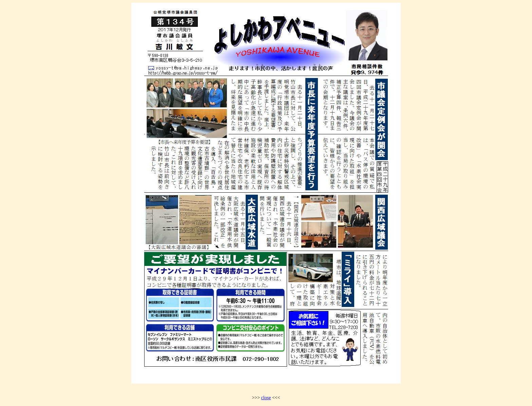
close (266, 398)
